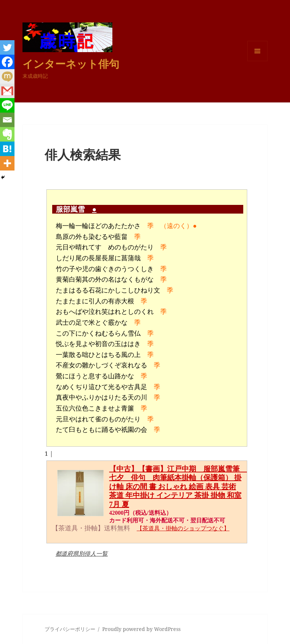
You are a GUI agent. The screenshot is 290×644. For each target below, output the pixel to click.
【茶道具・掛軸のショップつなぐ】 (183, 528)
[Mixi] (7, 76)
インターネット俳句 (71, 64)
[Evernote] (7, 134)
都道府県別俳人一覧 (82, 553)
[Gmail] (7, 91)
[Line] (7, 105)
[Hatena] (7, 149)
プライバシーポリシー (70, 629)
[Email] (7, 120)
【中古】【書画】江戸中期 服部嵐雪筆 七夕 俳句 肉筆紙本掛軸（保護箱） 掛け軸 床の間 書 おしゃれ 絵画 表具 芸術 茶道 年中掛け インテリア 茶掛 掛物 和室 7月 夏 (178, 487)
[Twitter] (7, 47)
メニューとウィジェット (257, 61)
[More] (7, 163)
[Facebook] (7, 62)
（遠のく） (177, 226)
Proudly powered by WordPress (141, 629)
